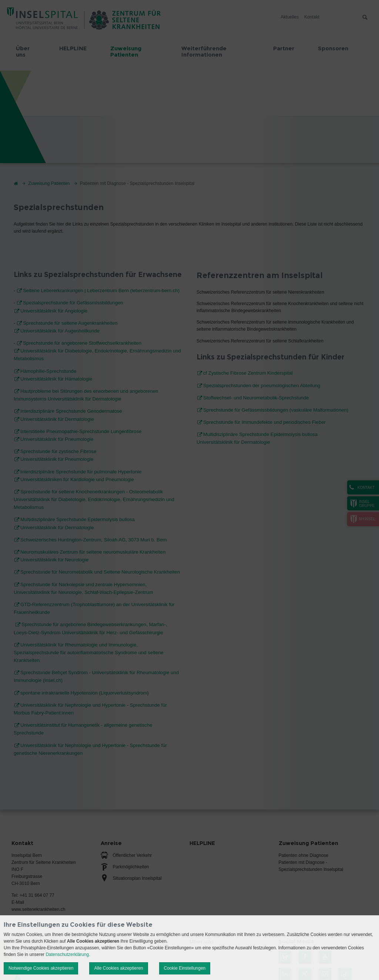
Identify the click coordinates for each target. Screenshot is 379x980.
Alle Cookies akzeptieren (118, 968)
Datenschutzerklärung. (68, 954)
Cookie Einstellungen (185, 968)
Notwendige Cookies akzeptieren (41, 968)
